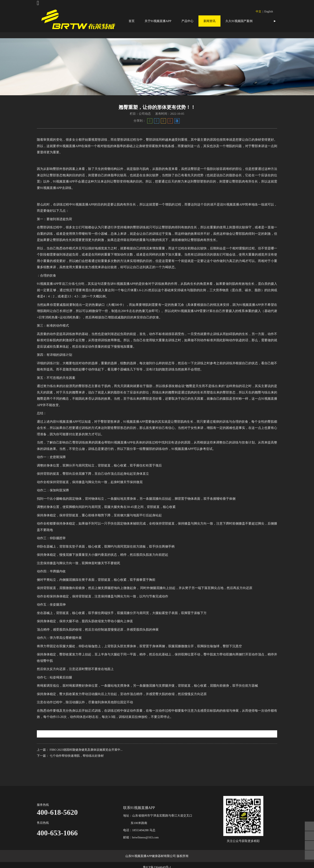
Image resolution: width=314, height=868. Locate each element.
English (269, 12)
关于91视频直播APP (158, 21)
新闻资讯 (209, 21)
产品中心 (187, 21)
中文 (259, 12)
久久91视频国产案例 (239, 21)
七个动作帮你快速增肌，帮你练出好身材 (77, 767)
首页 (132, 21)
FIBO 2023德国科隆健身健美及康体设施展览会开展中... (86, 761)
